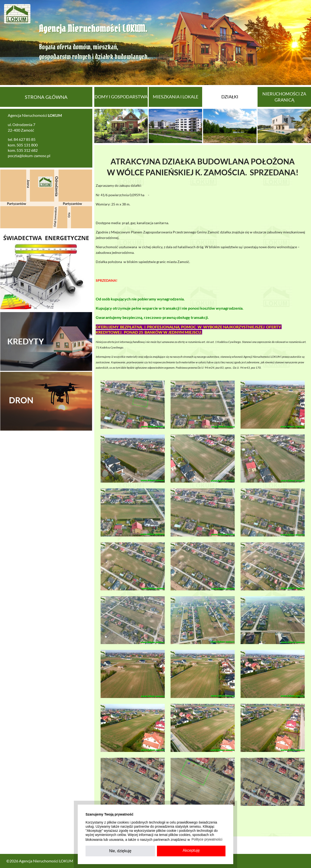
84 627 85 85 (25, 139)
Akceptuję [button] (191, 850)
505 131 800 (27, 145)
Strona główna (46, 97)
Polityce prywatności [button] (207, 839)
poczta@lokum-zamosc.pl (29, 156)
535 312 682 (27, 150)
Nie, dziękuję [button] (120, 851)
